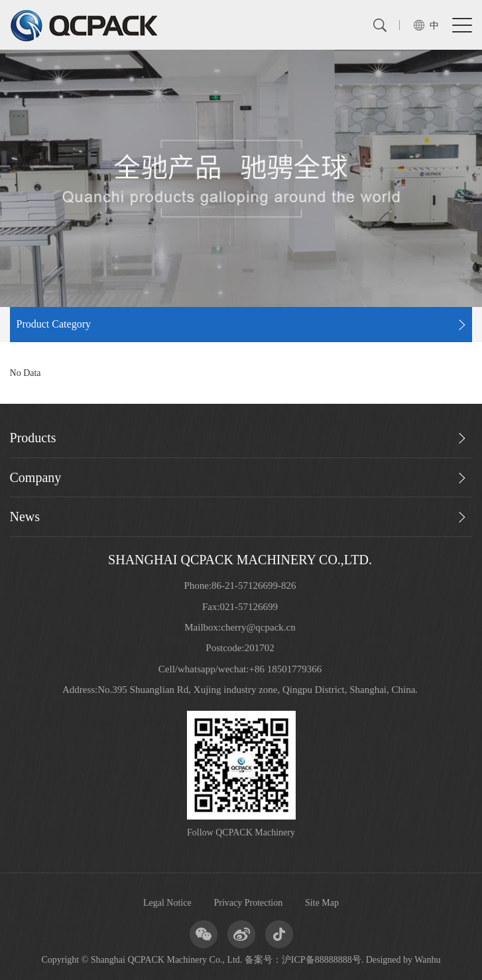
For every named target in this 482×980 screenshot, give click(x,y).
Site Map (322, 903)
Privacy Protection (248, 903)
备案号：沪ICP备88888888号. (304, 960)
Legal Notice (167, 903)
